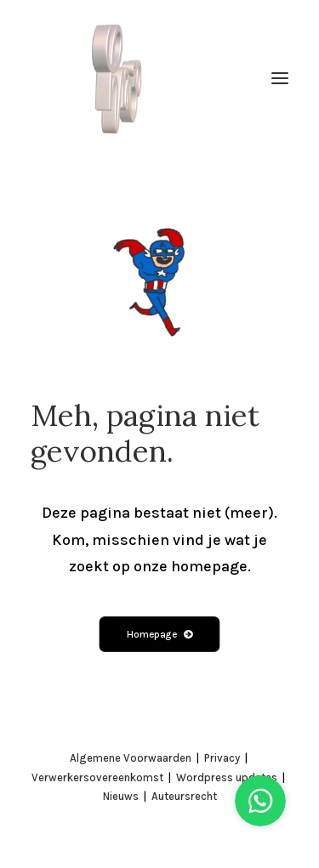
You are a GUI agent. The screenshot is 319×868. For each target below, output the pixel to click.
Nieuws (121, 796)
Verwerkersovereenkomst (97, 777)
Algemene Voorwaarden (131, 758)
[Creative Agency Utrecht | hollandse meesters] (121, 78)
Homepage (159, 633)
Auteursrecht (184, 796)
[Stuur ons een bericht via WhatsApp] (260, 791)
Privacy (222, 758)
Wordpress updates (227, 777)
